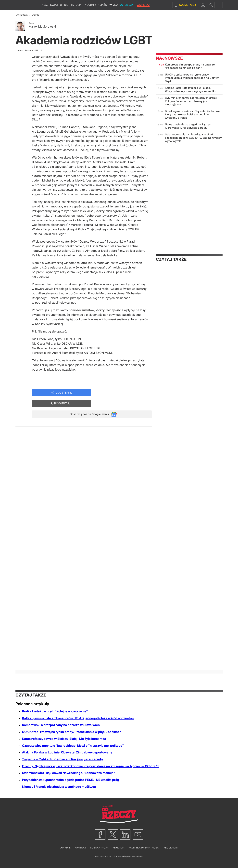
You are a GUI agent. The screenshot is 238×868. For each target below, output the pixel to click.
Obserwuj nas (87, 406)
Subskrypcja (99, 848)
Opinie (64, 5)
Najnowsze (169, 58)
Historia (76, 5)
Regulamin (171, 848)
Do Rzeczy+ (127, 5)
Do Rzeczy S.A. (111, 856)
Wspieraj (143, 5)
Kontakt (80, 848)
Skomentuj (125, 394)
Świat (54, 5)
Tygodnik (90, 5)
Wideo (113, 5)
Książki (103, 5)
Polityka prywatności (144, 848)
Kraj (45, 5)
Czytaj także (171, 259)
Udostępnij (64, 394)
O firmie (65, 848)
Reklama (119, 848)
